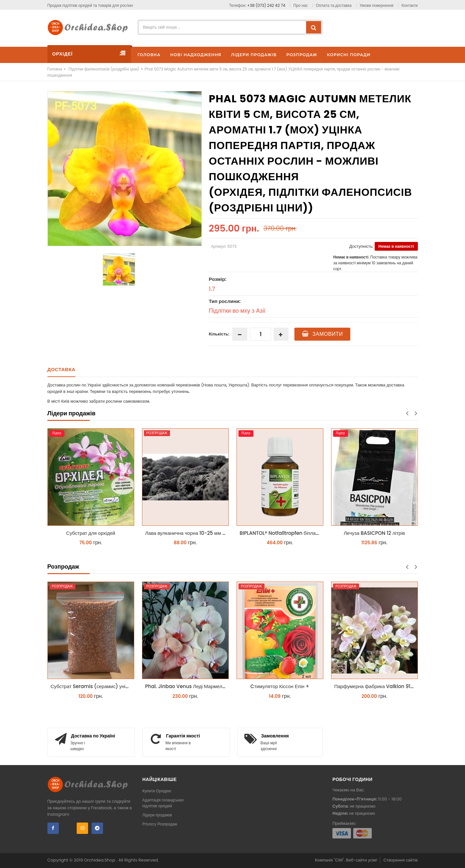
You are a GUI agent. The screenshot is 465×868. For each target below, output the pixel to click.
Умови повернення (377, 5)
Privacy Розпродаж (160, 824)
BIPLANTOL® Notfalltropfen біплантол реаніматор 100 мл (282, 533)
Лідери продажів (157, 815)
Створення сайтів (400, 860)
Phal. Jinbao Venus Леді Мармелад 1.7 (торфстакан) (187, 686)
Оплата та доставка (334, 5)
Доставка (62, 369)
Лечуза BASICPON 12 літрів (374, 533)
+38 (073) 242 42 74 (266, 5)
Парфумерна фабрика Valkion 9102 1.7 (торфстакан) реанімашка (376, 686)
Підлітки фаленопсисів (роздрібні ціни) (104, 69)
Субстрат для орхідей (91, 533)
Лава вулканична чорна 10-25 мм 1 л (187, 533)
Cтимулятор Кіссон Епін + (280, 686)
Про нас (301, 5)
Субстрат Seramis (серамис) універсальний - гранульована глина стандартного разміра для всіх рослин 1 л (92, 686)
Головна (55, 69)
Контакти (410, 5)
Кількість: (219, 334)
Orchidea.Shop (100, 860)
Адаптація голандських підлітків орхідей (163, 803)
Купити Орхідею (157, 791)
